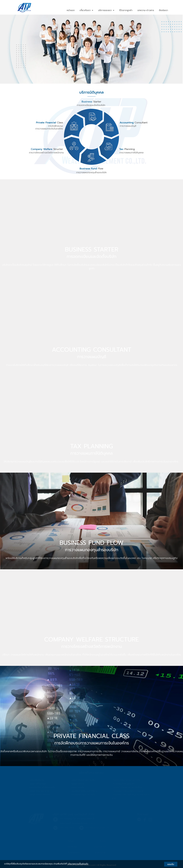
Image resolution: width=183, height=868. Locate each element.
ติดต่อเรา (163, 10)
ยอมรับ (171, 864)
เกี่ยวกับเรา (86, 10)
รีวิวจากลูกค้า (126, 10)
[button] (14, 49)
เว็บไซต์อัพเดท (74, 853)
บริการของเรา (106, 10)
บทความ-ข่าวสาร (146, 10)
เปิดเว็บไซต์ (72, 847)
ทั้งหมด (71, 841)
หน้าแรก (71, 10)
